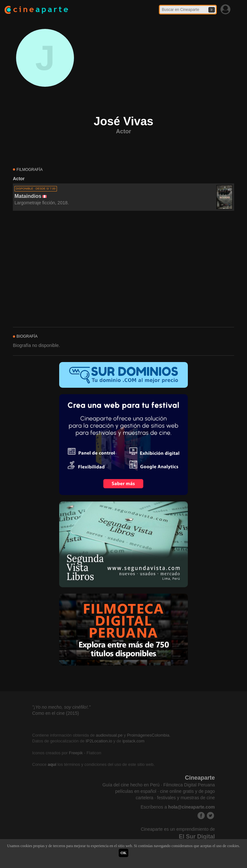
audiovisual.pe (109, 735)
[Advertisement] (123, 269)
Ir (212, 10)
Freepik (76, 753)
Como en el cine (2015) (56, 713)
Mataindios (28, 196)
